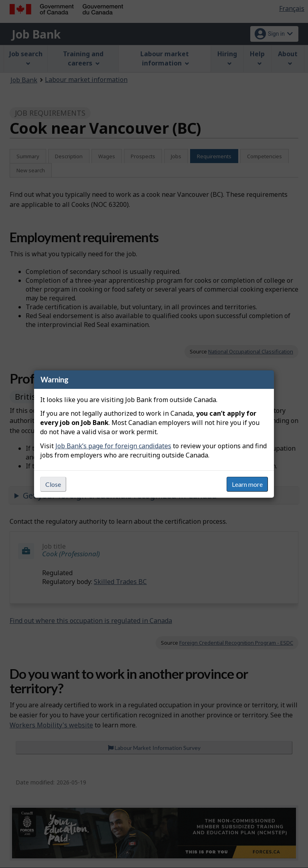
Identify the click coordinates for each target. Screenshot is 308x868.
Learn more (247, 484)
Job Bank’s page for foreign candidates (113, 446)
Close (53, 484)
